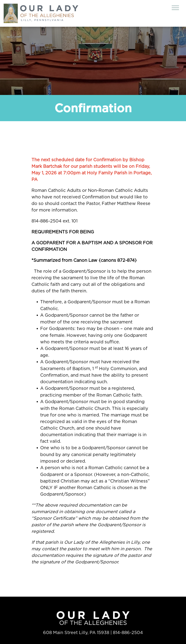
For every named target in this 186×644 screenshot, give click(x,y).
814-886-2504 (128, 632)
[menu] (175, 8)
